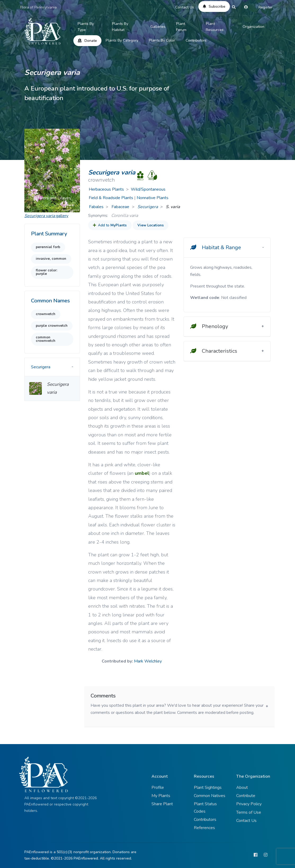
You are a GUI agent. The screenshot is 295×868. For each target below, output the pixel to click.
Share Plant (162, 804)
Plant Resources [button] (215, 27)
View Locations (151, 225)
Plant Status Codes (205, 807)
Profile (158, 788)
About (242, 788)
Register (265, 7)
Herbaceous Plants (106, 189)
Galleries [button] (158, 27)
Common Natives (210, 796)
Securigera (148, 207)
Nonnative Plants (153, 198)
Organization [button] (253, 27)
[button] (29, 170)
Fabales (96, 207)
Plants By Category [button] (122, 40)
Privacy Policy (249, 804)
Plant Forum (181, 27)
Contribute (246, 796)
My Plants (161, 796)
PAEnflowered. (86, 858)
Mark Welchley (148, 661)
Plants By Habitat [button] (120, 27)
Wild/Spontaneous (148, 189)
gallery (46, 216)
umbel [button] (142, 473)
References (204, 828)
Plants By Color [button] (162, 40)
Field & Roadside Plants (111, 198)
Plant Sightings (208, 788)
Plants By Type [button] (86, 27)
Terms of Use (249, 812)
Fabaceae (121, 207)
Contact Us (185, 7)
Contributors (196, 40)
